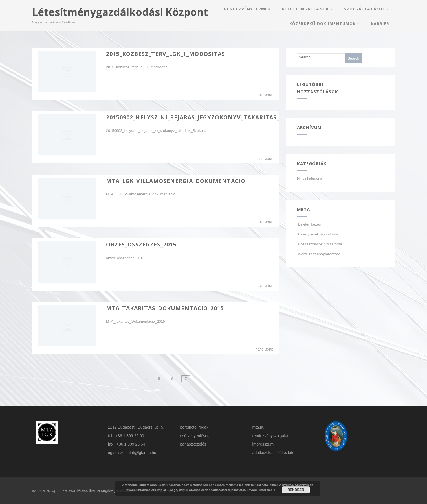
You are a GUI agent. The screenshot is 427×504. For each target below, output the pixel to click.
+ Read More (263, 95)
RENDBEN (296, 490)
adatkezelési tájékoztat (272, 453)
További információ (261, 490)
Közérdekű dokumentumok (324, 24)
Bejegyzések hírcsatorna (318, 234)
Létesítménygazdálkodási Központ (120, 12)
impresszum (263, 444)
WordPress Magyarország (319, 254)
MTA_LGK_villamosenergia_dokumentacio (176, 181)
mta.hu (258, 427)
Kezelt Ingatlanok (307, 9)
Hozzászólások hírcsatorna (320, 244)
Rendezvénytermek (247, 9)
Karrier (380, 24)
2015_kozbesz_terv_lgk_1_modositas (166, 54)
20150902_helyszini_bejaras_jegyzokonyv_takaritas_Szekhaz (206, 117)
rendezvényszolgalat (270, 436)
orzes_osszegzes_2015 (141, 244)
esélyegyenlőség (195, 436)
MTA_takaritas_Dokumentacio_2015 (165, 308)
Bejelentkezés (309, 224)
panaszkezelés (193, 444)
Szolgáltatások (367, 9)
